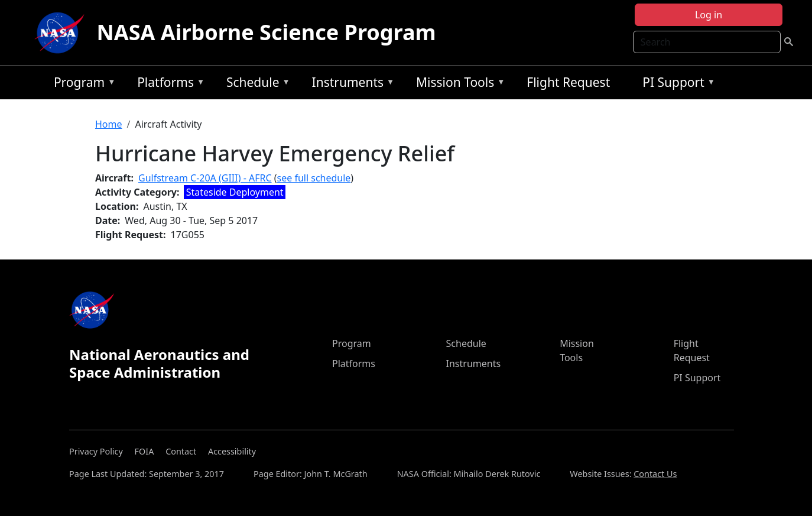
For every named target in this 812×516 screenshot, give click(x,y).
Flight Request (568, 82)
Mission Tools (458, 84)
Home (109, 124)
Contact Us (655, 474)
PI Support (676, 84)
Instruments (350, 84)
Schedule (255, 84)
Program (82, 84)
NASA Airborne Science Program (266, 32)
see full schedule (314, 178)
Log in (709, 15)
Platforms (168, 84)
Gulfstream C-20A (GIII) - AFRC (205, 178)
